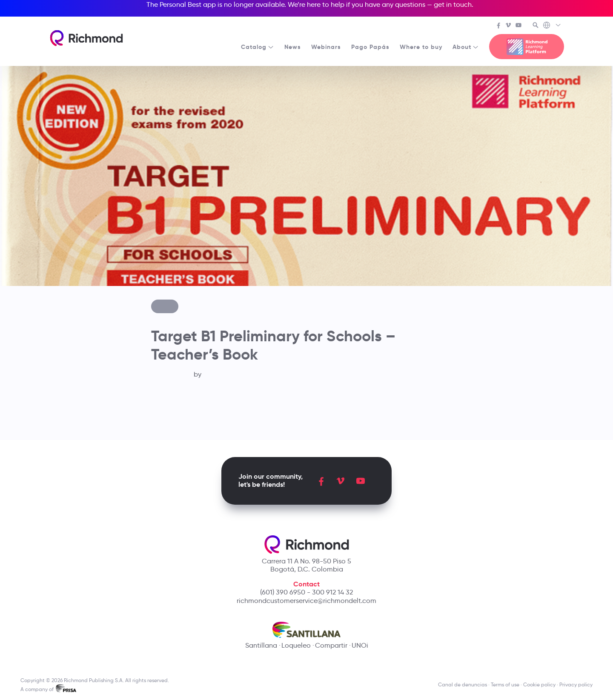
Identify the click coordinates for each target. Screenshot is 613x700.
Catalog (258, 47)
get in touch (453, 4)
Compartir (331, 645)
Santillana (261, 645)
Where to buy (421, 47)
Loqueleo (296, 645)
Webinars (326, 47)
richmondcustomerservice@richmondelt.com (306, 601)
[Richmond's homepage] (86, 38)
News (293, 47)
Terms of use (505, 684)
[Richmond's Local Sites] (552, 26)
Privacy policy (576, 684)
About (466, 47)
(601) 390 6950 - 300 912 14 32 (306, 592)
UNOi (360, 645)
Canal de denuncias (463, 684)
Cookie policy (539, 684)
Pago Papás (370, 47)
